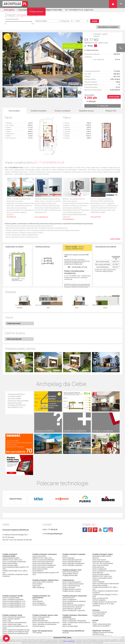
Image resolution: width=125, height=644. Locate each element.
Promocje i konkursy (100, 592)
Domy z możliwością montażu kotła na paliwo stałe (76, 603)
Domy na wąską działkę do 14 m (14, 581)
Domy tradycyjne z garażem (72, 545)
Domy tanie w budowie (71, 552)
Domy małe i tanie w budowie (43, 562)
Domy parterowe (68, 578)
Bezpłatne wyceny (86, 111)
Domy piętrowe (68, 583)
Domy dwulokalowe (39, 585)
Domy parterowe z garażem (72, 587)
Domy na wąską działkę (11, 578)
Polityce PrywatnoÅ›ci (69, 641)
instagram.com (111, 510)
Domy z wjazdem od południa (13, 579)
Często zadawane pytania (102, 604)
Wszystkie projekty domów (102, 536)
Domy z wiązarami (69, 599)
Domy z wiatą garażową (41, 597)
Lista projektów (24, 10)
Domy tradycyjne (68, 538)
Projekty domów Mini (70, 555)
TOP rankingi (37, 613)
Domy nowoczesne (39, 536)
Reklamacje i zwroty (100, 622)
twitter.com (105, 510)
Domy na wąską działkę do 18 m (14, 585)
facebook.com (85, 510)
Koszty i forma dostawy (101, 620)
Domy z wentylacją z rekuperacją (14, 542)
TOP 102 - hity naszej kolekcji (103, 543)
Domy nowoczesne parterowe (43, 542)
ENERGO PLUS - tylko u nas (96, 43)
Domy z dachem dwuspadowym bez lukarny (15, 614)
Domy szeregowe (39, 583)
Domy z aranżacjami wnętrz (102, 558)
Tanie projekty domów (70, 554)
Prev (5, 93)
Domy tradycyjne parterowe (72, 540)
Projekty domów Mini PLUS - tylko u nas (15, 552)
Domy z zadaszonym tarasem (73, 564)
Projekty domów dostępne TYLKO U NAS (47, 10)
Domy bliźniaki (38, 581)
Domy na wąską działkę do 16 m (14, 583)
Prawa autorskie (98, 625)
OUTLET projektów (99, 580)
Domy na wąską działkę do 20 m (14, 587)
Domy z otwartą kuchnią (71, 566)
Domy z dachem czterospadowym (15, 602)
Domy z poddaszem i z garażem (74, 590)
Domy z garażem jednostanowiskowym (40, 600)
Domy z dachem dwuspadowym (14, 597)
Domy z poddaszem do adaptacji (74, 581)
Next (80, 93)
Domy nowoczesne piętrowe (42, 543)
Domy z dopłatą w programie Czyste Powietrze (15, 555)
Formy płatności (98, 618)
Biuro (94, 602)
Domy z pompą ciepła (10, 545)
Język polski (121, 4)
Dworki (65, 536)
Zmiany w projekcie (62, 111)
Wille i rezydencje (38, 567)
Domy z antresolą (69, 567)
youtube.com (100, 510)
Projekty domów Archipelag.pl (15, 4)
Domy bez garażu (39, 606)
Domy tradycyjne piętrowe (72, 542)
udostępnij (97, 34)
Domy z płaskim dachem (11, 599)
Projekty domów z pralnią (71, 571)
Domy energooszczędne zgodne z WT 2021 (16, 548)
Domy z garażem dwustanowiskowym (46, 602)
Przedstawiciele (98, 596)
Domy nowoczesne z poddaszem (44, 545)
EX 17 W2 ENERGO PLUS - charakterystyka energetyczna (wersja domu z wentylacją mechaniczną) (77, 278)
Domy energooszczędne (11, 538)
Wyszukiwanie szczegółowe (108, 27)
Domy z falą (7, 601)
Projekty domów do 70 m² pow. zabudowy (103, 585)
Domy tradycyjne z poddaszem (73, 543)
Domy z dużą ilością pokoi (72, 562)
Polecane (96, 560)
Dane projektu (14, 111)
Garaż (78, 21)
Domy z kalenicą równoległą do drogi (16, 612)
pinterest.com (95, 510)
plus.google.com (90, 510)
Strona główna (9, 10)
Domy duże (36, 566)
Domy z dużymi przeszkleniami (43, 540)
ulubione (96, 36)
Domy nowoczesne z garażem (43, 547)
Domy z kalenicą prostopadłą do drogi (16, 610)
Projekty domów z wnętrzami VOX (105, 582)
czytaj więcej (115, 240)
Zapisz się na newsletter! (101, 606)
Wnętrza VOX (111, 111)
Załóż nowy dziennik (14, 339)
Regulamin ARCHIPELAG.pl (102, 616)
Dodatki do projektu (38, 111)
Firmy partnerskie (99, 594)
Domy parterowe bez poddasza (74, 585)
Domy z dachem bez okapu (12, 604)
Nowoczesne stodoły (10, 543)
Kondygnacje (65, 21)
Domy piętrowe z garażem (72, 589)
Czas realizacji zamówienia (102, 623)
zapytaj (105, 34)
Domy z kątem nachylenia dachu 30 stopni (15, 607)
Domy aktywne (38, 551)
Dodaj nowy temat (14, 323)
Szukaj (95, 21)
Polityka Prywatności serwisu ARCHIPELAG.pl (103, 613)
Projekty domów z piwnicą (72, 569)
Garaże (35, 579)
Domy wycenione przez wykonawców (106, 564)
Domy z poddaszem (69, 579)
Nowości (66, 613)
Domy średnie (37, 564)
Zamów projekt (114, 97)
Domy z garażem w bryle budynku (44, 604)
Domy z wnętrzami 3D (100, 578)
